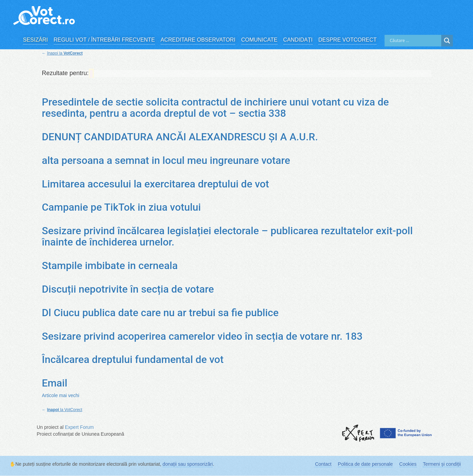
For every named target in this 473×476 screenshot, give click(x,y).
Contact (323, 464)
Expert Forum (79, 427)
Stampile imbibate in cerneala (110, 265)
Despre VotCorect (347, 40)
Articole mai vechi (61, 395)
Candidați (298, 40)
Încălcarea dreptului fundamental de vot (133, 359)
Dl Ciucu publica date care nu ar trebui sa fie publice (160, 313)
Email (55, 383)
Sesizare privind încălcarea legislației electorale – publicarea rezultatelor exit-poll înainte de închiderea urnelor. (227, 236)
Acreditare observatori (198, 40)
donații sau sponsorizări (188, 464)
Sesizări (35, 40)
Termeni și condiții (442, 464)
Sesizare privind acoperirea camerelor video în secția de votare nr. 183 (202, 336)
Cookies (408, 464)
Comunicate (259, 40)
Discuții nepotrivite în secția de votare (128, 289)
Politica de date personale (365, 464)
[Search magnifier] (447, 41)
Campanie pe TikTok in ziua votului (122, 207)
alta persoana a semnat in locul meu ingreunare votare (166, 160)
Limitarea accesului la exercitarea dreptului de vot (156, 184)
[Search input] (415, 41)
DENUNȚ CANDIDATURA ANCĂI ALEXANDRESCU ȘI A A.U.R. (180, 137)
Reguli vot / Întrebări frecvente (104, 40)
